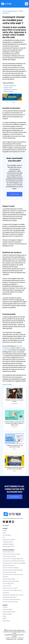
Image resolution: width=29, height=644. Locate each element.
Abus (15, 639)
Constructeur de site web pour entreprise (14, 561)
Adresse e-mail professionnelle (11, 581)
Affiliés (4, 616)
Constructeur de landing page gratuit (13, 559)
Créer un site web (14, 194)
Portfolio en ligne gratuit (9, 572)
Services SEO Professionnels (10, 602)
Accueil (5, 531)
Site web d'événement (9, 565)
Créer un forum (7, 586)
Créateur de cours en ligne (10, 588)
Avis (4, 537)
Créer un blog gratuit (8, 584)
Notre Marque (6, 621)
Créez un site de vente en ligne (11, 554)
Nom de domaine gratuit (9, 556)
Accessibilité (20, 639)
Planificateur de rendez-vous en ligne (13, 595)
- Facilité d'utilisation (9, 86)
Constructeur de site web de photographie (14, 563)
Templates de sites (8, 542)
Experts (5, 619)
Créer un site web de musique (11, 568)
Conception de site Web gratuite (11, 599)
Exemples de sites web (9, 540)
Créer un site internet (9, 552)
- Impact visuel (7, 88)
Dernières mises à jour (9, 546)
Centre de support (8, 609)
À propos (5, 607)
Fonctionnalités (7, 535)
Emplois (7, 614)
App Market (8, 544)
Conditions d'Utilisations (11, 638)
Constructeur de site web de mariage (13, 570)
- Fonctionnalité (8, 91)
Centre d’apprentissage (10, 11)
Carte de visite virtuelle (9, 579)
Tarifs (4, 533)
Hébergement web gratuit (10, 597)
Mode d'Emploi (7, 385)
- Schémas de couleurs (10, 90)
